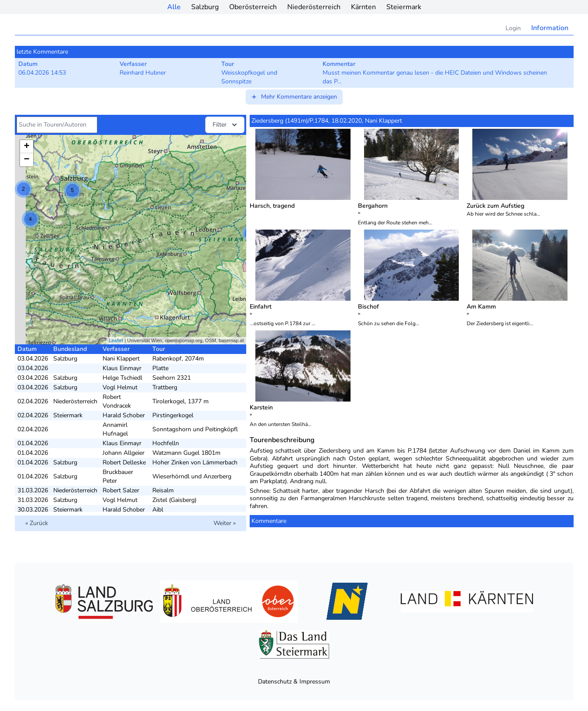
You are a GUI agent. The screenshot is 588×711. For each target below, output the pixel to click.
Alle (174, 7)
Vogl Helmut (120, 387)
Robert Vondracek (117, 401)
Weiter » (225, 523)
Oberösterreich (253, 7)
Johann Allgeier (124, 453)
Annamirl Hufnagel (115, 429)
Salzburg (205, 7)
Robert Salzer (121, 490)
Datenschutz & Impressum (294, 682)
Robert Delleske (124, 462)
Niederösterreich (314, 7)
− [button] (26, 160)
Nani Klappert (121, 359)
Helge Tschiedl (122, 378)
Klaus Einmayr (122, 368)
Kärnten (363, 7)
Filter (226, 125)
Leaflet (116, 340)
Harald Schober (124, 415)
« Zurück (37, 523)
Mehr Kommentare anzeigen (294, 97)
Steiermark (404, 7)
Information (550, 28)
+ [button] (26, 147)
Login (513, 28)
